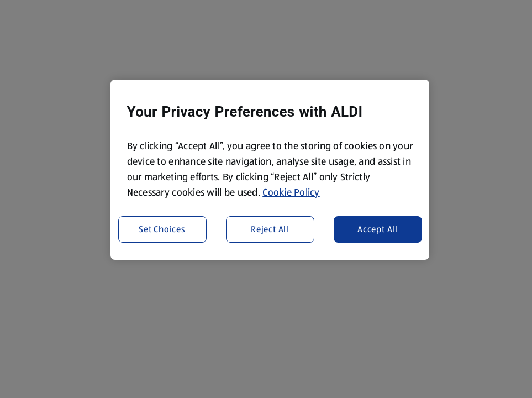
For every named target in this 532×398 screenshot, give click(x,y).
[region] (270, 170)
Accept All (378, 229)
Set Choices (162, 229)
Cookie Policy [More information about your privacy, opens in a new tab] (291, 192)
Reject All (270, 229)
